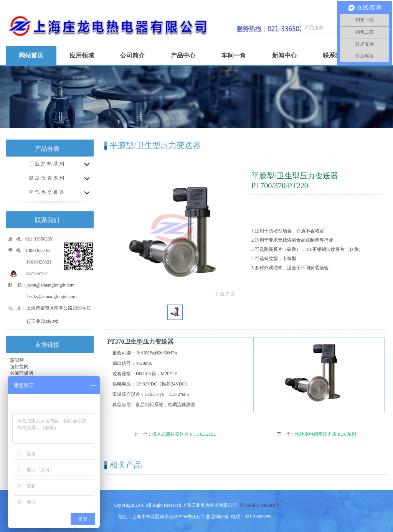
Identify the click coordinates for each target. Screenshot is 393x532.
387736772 (28, 273)
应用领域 (82, 55)
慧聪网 (17, 360)
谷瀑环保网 (21, 373)
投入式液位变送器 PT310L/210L (184, 434)
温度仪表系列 (47, 178)
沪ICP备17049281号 (259, 505)
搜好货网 (19, 367)
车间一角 (234, 55)
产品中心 (183, 55)
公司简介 (132, 55)
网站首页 (31, 55)
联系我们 (335, 55)
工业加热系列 (47, 164)
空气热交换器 (47, 192)
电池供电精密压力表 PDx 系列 (326, 434)
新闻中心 (284, 55)
